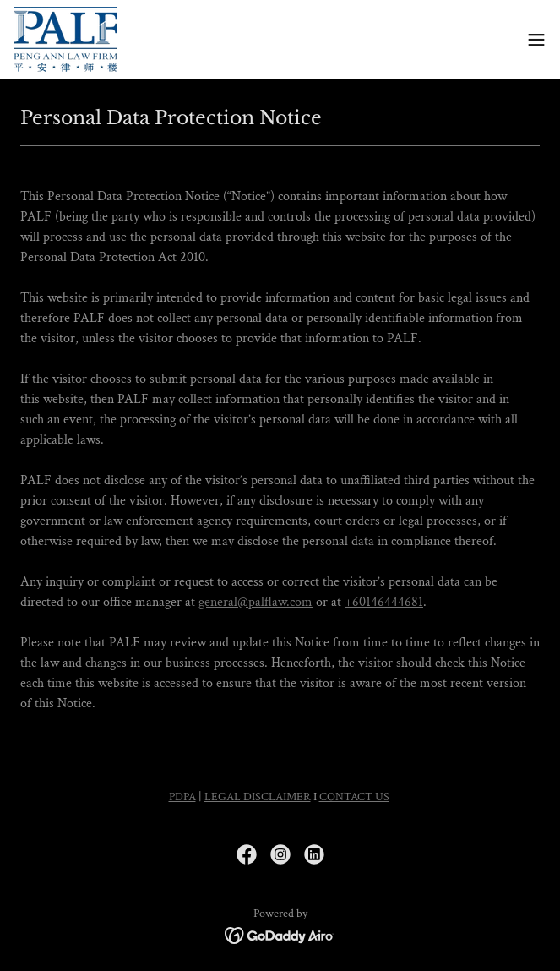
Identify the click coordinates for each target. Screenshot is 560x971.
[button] (536, 40)
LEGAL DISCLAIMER (258, 797)
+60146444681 (384, 602)
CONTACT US (354, 797)
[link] (65, 39)
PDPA (182, 797)
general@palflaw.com (256, 602)
